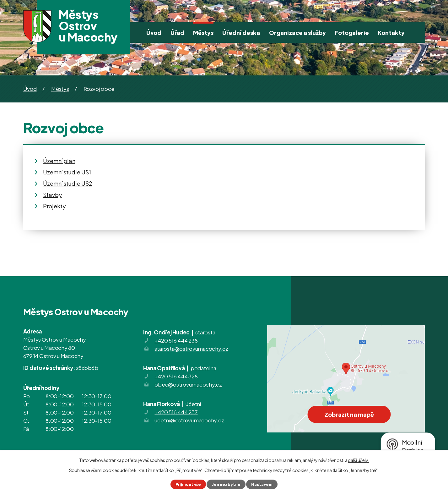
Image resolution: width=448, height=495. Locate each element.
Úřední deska (241, 33)
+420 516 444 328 (176, 376)
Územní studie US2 (68, 183)
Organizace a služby (297, 33)
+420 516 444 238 (176, 340)
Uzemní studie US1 (67, 172)
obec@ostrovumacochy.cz (188, 384)
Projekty (54, 206)
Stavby (52, 195)
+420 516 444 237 (176, 412)
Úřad (177, 33)
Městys (203, 33)
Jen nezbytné (226, 484)
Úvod (154, 33)
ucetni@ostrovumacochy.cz (189, 420)
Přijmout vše (188, 484)
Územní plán (59, 161)
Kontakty (391, 33)
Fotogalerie (352, 33)
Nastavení (262, 484)
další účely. (358, 460)
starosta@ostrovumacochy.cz (191, 349)
